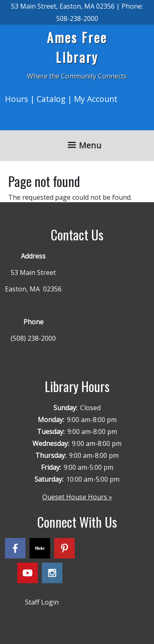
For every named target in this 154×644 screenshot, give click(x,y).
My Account (96, 99)
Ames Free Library (77, 47)
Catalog (51, 99)
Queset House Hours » (77, 497)
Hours (16, 99)
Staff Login (42, 602)
